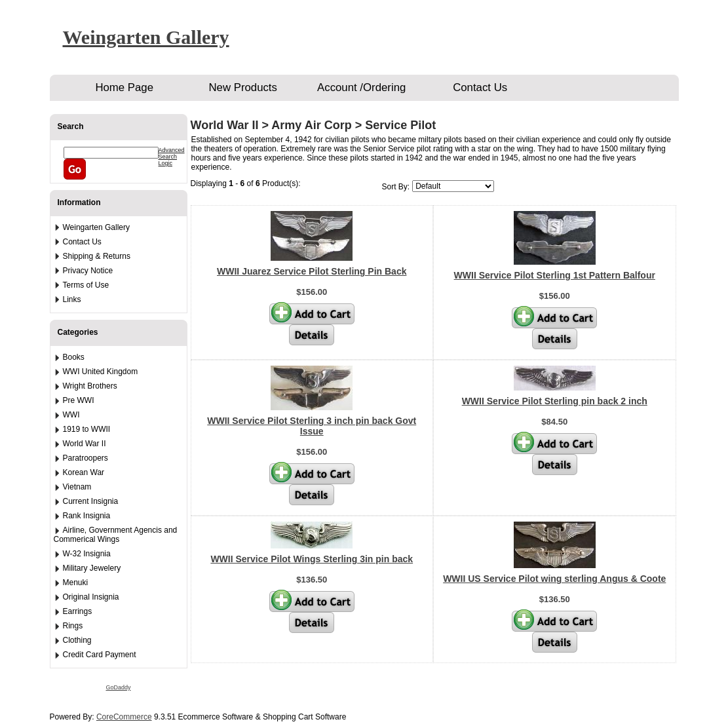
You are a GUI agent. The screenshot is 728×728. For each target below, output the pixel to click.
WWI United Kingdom (101, 372)
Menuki (76, 583)
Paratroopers (86, 458)
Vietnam (77, 487)
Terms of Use (86, 285)
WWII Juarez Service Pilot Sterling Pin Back (312, 271)
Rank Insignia (87, 516)
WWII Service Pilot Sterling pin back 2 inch (555, 401)
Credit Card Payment (100, 655)
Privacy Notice (88, 271)
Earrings (78, 611)
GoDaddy (118, 687)
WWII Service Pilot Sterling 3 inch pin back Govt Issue (312, 426)
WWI (71, 415)
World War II (85, 444)
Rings (73, 626)
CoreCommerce (124, 717)
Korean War (84, 472)
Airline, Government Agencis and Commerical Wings (116, 535)
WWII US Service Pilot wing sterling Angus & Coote (554, 579)
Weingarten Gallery (146, 37)
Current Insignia (91, 501)
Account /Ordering (361, 87)
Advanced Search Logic (172, 157)
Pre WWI (79, 400)
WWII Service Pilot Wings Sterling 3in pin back (312, 559)
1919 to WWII (87, 429)
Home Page (124, 87)
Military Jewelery (92, 568)
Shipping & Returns (97, 256)
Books (74, 357)
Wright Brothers (90, 386)
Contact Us (480, 87)
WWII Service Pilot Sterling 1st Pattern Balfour (555, 275)
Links (72, 299)
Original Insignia (91, 597)
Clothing (77, 640)
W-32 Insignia (87, 554)
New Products (242, 87)
